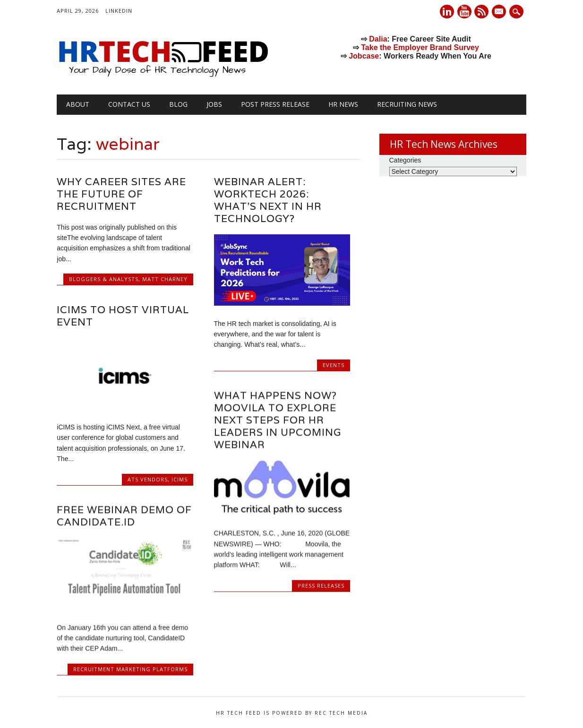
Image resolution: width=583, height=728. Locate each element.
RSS (481, 12)
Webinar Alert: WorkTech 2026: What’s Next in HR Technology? (268, 200)
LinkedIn (119, 11)
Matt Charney (165, 279)
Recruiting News (407, 104)
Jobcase (364, 56)
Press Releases (321, 585)
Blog (178, 104)
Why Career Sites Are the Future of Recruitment (121, 194)
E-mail (500, 12)
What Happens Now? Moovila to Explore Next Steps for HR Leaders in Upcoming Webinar (278, 420)
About (78, 104)
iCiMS (180, 479)
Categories (405, 160)
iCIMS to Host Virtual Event (123, 316)
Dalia (378, 39)
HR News (343, 104)
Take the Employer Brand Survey (420, 47)
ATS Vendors (148, 479)
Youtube (464, 12)
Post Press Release (275, 104)
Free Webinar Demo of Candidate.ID (124, 516)
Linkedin (447, 12)
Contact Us (129, 104)
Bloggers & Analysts (104, 279)
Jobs (214, 104)
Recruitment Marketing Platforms (130, 669)
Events (334, 365)
